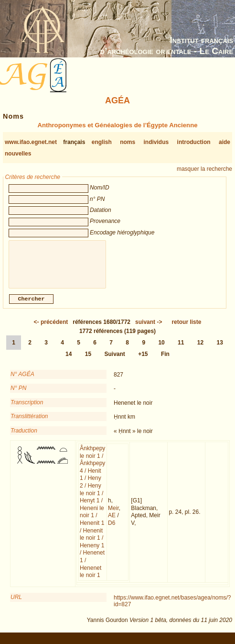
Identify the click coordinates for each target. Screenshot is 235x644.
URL (16, 603)
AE (112, 521)
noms (128, 142)
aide (224, 142)
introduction (194, 142)
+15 (143, 360)
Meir (113, 514)
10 (161, 348)
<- (51, 328)
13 (220, 348)
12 (200, 348)
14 (69, 360)
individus (156, 142)
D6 (112, 529)
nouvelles (18, 154)
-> (149, 328)
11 (181, 348)
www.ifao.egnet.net (31, 142)
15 (88, 360)
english (102, 142)
